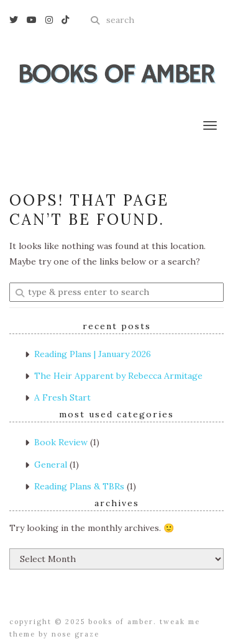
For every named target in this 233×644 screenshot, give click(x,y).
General (51, 465)
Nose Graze (75, 634)
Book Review (61, 442)
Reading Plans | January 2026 (93, 354)
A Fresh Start (62, 397)
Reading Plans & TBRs (79, 486)
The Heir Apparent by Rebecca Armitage (118, 376)
